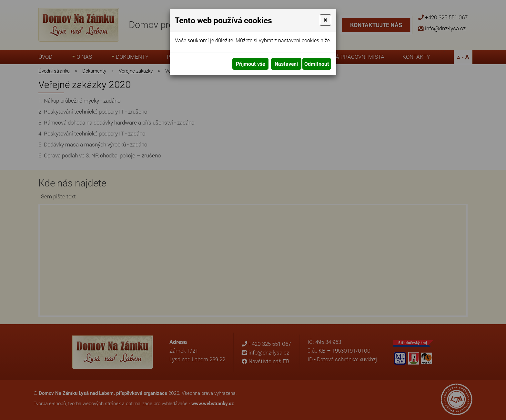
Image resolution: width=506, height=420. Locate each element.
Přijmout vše (250, 64)
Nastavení (286, 64)
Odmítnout (317, 64)
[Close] (325, 20)
